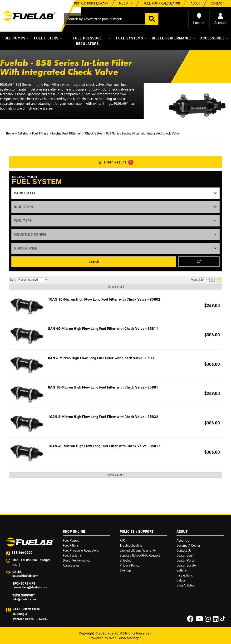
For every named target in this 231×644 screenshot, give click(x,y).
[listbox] (115, 193)
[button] (111, 19)
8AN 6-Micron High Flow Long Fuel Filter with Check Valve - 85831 (102, 358)
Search (94, 261)
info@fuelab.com (24, 599)
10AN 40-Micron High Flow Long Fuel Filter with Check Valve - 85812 (104, 446)
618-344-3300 (22, 553)
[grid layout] (213, 280)
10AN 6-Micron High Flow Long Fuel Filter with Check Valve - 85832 (103, 417)
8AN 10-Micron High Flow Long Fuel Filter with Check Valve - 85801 (103, 387)
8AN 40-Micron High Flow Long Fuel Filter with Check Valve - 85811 (103, 329)
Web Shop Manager (125, 638)
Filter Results (115, 162)
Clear (199, 262)
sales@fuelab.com (25, 576)
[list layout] (219, 280)
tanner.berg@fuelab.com (30, 587)
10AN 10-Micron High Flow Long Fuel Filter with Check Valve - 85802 (104, 299)
